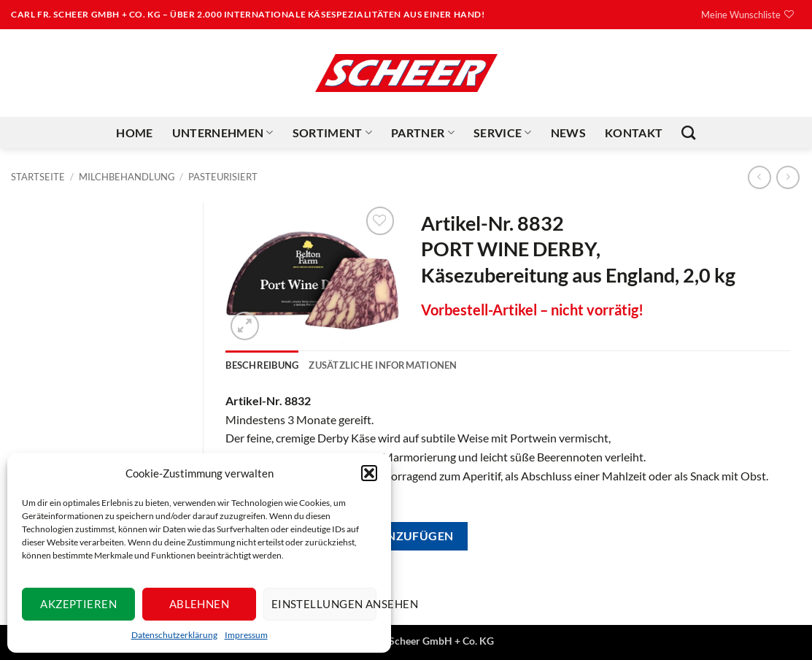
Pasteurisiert (223, 177)
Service (503, 133)
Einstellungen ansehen (324, 604)
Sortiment (332, 133)
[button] (369, 473)
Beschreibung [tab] (262, 365)
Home (134, 133)
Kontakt (634, 133)
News (568, 133)
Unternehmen (223, 133)
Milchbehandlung (127, 177)
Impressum (246, 635)
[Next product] (759, 177)
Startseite (38, 177)
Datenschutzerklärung (174, 635)
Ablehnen (200, 604)
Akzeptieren (78, 604)
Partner (423, 133)
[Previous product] (788, 177)
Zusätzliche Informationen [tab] (383, 365)
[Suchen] (688, 133)
